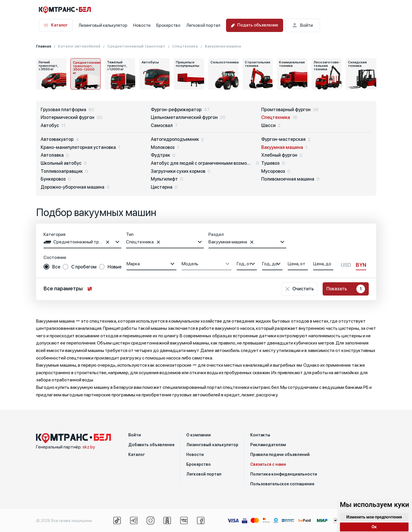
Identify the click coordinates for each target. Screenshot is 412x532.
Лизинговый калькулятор (103, 25)
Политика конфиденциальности (284, 474)
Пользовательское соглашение (282, 484)
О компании (199, 435)
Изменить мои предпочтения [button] (374, 517)
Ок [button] (374, 527)
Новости (142, 25)
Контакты (260, 435)
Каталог (56, 25)
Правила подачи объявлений (280, 455)
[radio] (52, 267)
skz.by (89, 447)
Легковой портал (203, 25)
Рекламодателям (268, 445)
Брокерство (168, 25)
